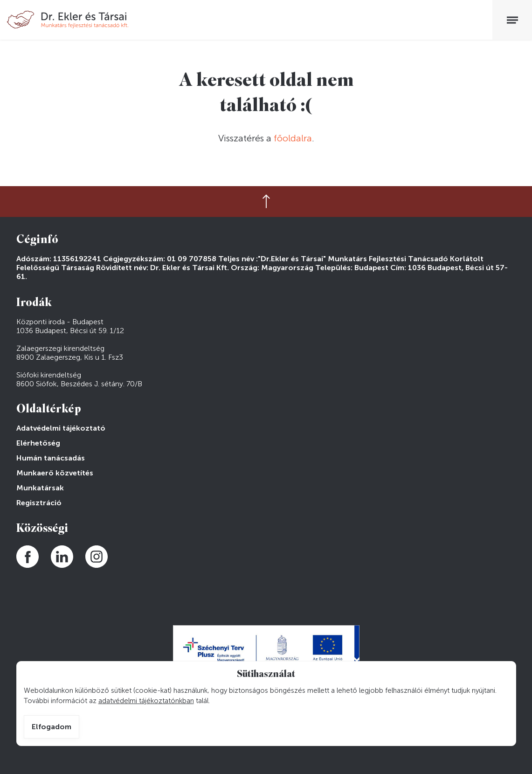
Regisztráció (39, 503)
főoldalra (293, 138)
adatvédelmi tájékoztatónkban (146, 701)
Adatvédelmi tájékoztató (61, 428)
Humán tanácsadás (51, 458)
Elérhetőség (38, 443)
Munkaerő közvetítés (55, 473)
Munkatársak (40, 488)
